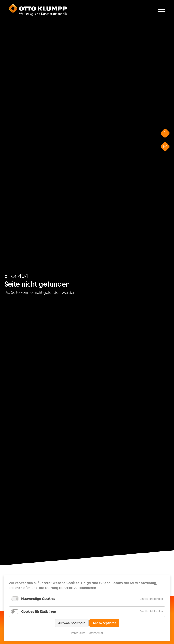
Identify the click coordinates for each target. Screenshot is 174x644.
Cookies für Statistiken (39, 612)
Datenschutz (95, 633)
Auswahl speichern (72, 623)
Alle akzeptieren (104, 623)
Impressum (78, 633)
